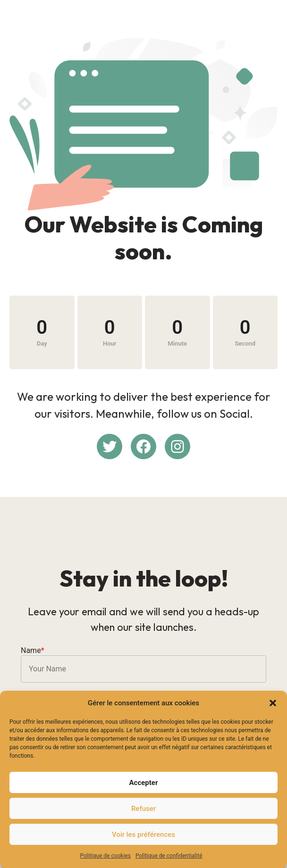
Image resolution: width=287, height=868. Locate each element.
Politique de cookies (106, 856)
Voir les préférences (143, 835)
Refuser (143, 809)
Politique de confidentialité (169, 856)
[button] (273, 703)
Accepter (144, 783)
